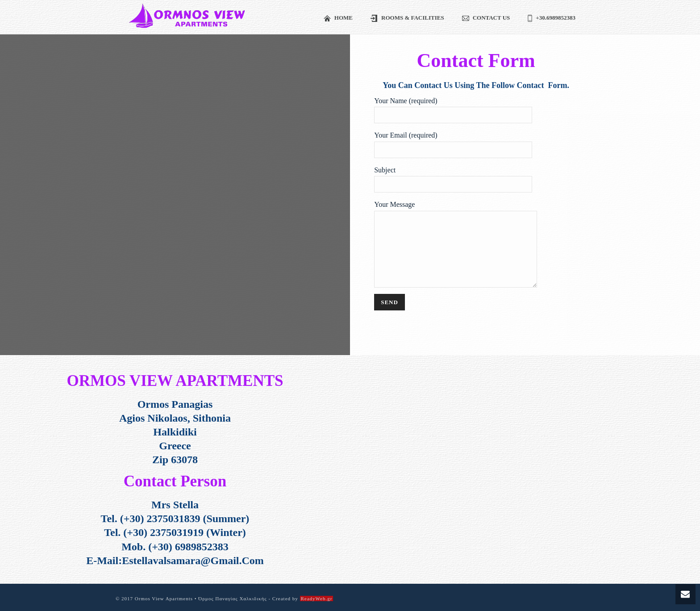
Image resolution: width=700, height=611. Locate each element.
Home (338, 18)
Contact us (486, 18)
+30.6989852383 (552, 18)
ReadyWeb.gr (317, 598)
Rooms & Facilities (407, 18)
